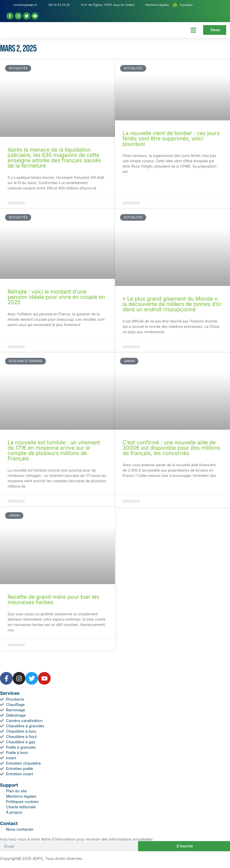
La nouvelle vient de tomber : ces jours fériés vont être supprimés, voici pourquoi (171, 139)
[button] (194, 30)
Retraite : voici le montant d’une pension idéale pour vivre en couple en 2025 (56, 297)
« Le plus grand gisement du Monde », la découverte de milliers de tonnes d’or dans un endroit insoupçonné (172, 304)
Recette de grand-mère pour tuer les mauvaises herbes (53, 600)
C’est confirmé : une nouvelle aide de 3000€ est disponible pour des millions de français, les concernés (171, 448)
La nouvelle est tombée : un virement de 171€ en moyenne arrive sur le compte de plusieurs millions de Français (54, 451)
